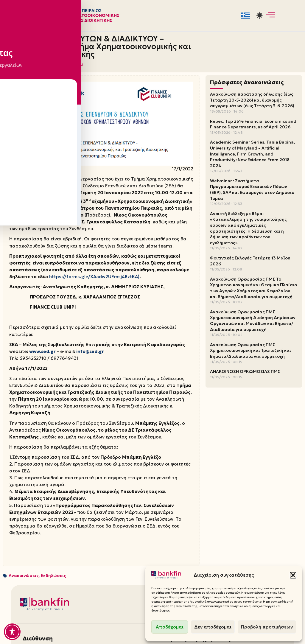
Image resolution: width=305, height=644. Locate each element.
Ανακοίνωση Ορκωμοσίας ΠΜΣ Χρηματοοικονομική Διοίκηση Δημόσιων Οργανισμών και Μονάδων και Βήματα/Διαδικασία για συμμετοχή (253, 319)
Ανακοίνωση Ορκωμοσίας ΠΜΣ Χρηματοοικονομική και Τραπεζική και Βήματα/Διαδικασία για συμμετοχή (250, 349)
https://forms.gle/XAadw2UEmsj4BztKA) (52, 254)
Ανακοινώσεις (24, 491)
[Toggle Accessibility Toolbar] (12, 632)
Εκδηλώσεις (53, 491)
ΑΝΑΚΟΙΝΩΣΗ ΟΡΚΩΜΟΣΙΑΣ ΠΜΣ (245, 370)
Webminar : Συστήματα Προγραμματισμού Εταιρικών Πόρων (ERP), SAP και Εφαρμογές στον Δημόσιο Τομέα (252, 188)
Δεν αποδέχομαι (213, 627)
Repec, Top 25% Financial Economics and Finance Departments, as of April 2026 (253, 123)
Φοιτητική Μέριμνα (180, 565)
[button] (293, 575)
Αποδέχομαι (170, 627)
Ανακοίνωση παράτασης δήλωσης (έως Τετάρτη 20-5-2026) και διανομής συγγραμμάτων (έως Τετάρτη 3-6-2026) (252, 98)
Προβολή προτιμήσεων (267, 627)
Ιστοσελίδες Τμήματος (249, 565)
